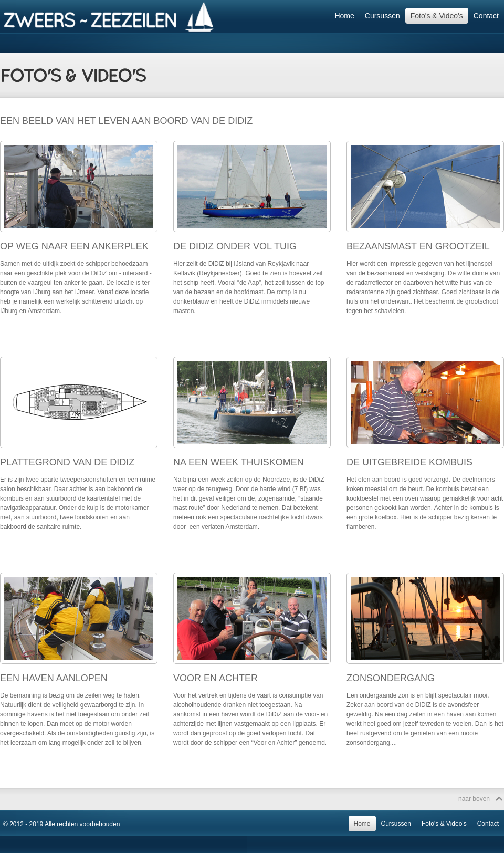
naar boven (474, 799)
